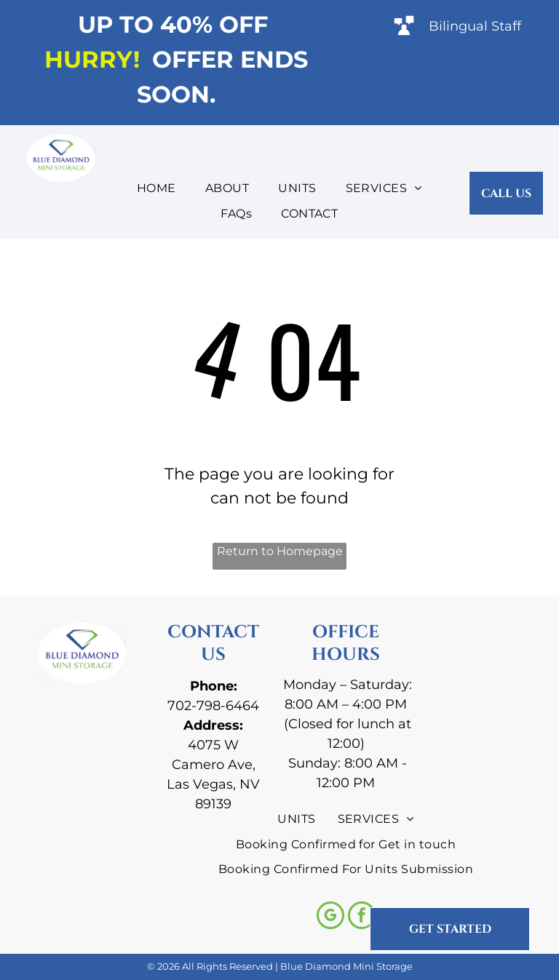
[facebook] (362, 917)
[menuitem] (156, 188)
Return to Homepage (280, 551)
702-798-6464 (213, 706)
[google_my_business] (330, 917)
